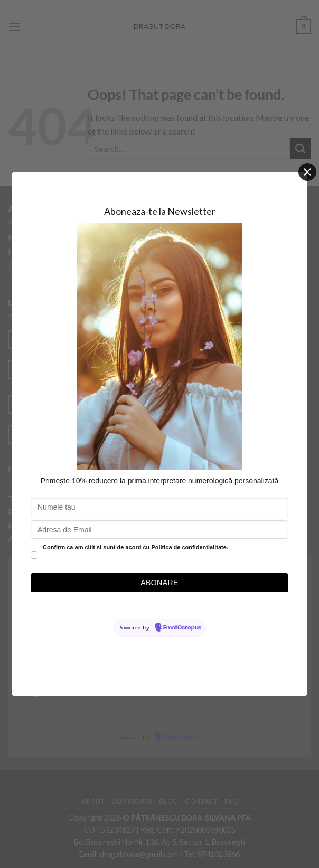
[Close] (307, 172)
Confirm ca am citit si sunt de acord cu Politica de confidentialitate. (135, 547)
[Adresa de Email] (159, 530)
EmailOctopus (182, 628)
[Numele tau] (159, 507)
